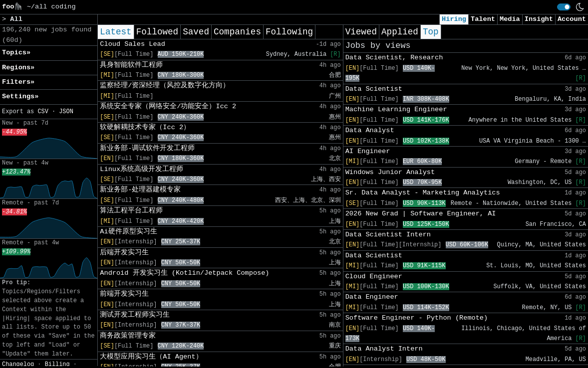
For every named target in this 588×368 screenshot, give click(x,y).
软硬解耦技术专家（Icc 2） (145, 127)
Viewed (361, 32)
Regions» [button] (18, 68)
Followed (157, 32)
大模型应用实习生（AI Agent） (151, 357)
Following (289, 32)
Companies (237, 32)
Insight (539, 19)
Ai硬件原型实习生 (128, 232)
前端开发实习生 (124, 294)
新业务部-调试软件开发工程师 (147, 148)
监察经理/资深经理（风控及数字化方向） (165, 86)
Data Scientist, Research (394, 58)
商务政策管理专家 (128, 336)
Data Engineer (372, 297)
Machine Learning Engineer (396, 109)
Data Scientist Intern (388, 235)
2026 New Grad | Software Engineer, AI (421, 214)
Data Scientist (374, 89)
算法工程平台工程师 (131, 211)
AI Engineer (368, 151)
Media (510, 19)
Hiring (454, 19)
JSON (66, 112)
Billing (57, 365)
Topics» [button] (16, 53)
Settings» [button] (20, 96)
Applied (400, 32)
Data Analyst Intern (384, 349)
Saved (196, 32)
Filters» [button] (18, 82)
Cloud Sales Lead (133, 44)
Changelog (18, 365)
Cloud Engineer (374, 276)
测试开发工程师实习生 (135, 315)
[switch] (564, 7)
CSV (43, 112)
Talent (483, 19)
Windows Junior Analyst (390, 172)
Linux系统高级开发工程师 (142, 169)
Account (572, 19)
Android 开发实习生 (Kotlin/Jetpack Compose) (184, 273)
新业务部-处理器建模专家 (140, 190)
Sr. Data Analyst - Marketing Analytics (423, 193)
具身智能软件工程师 (131, 65)
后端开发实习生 (124, 253)
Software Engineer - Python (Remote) (417, 318)
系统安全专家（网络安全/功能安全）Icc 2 (168, 106)
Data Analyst (370, 130)
